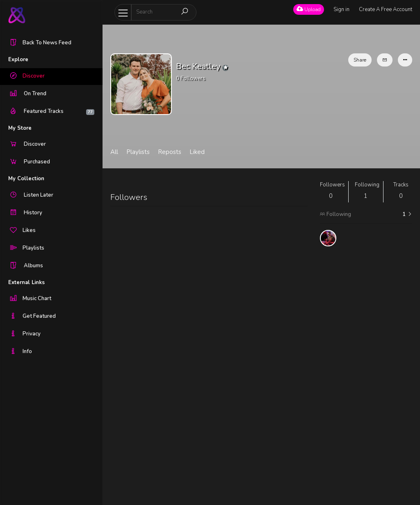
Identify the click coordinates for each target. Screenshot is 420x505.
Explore (18, 60)
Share (360, 60)
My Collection (26, 179)
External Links (26, 282)
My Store (20, 128)
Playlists (138, 152)
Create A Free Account (386, 9)
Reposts (170, 152)
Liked (197, 152)
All (114, 152)
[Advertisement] (366, 376)
